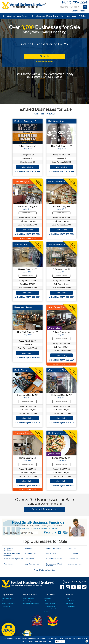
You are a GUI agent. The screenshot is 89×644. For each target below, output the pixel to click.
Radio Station (21, 370)
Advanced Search (44, 62)
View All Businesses (44, 509)
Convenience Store (58, 370)
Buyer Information (8, 603)
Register (83, 11)
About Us (48, 598)
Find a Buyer (28, 601)
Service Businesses (54, 548)
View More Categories (45, 570)
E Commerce (73, 548)
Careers (47, 611)
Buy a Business (9, 16)
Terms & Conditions (52, 609)
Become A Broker (79, 16)
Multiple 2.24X (28, 276)
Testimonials (6, 606)
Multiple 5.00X (62, 276)
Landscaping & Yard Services (54, 565)
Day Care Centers (32, 564)
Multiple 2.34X (28, 213)
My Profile (70, 603)
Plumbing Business (24, 433)
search (44, 56)
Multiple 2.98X (62, 464)
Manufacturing (30, 548)
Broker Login (71, 606)
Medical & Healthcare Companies (12, 554)
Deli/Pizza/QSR (22, 182)
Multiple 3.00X (62, 402)
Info (61, 16)
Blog (69, 16)
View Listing (28, 167)
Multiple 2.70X (28, 464)
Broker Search (50, 603)
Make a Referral (52, 16)
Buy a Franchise (39, 16)
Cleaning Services (75, 564)
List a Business (23, 16)
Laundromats (73, 559)
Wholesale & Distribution (8, 549)
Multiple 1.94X (62, 213)
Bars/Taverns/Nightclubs (13, 559)
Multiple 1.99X (62, 339)
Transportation (31, 553)
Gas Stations (51, 553)
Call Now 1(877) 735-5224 (28, 171)
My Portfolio (70, 601)
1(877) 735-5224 (74, 2)
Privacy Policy (50, 606)
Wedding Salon (22, 244)
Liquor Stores (73, 553)
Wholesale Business (58, 244)
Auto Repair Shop (57, 307)
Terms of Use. (45, 641)
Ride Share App (56, 121)
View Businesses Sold (31, 603)
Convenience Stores (54, 559)
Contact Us (49, 601)
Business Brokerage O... (26, 121)
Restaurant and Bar (58, 433)
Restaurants (30, 559)
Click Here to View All (44, 114)
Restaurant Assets (23, 307)
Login (74, 11)
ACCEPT (60, 641)
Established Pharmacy (59, 182)
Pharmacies (8, 564)
